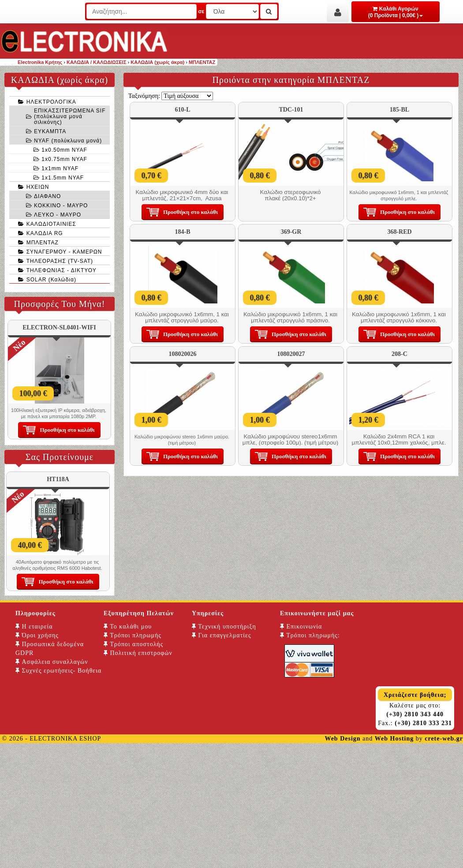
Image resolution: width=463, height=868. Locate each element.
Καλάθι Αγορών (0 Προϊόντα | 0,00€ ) (396, 12)
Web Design (342, 739)
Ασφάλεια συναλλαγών (52, 662)
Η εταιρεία (34, 627)
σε (201, 11)
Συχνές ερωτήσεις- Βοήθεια (58, 671)
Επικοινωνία (301, 627)
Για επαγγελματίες (221, 635)
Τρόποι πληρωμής (133, 635)
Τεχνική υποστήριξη (224, 627)
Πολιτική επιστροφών (138, 653)
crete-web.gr (444, 739)
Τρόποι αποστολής (133, 644)
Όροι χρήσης (37, 635)
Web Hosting (394, 739)
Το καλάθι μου (128, 627)
